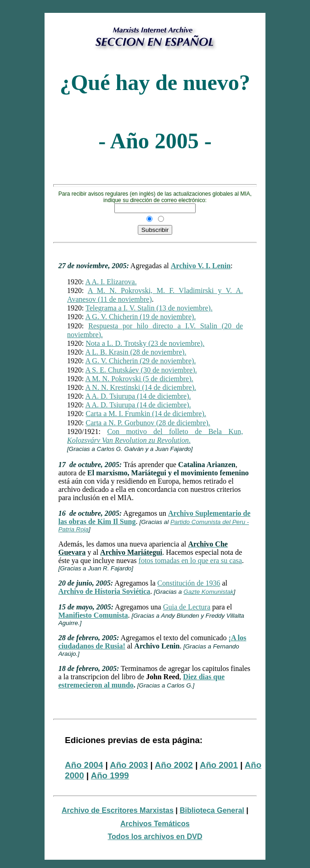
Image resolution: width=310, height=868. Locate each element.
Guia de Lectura (187, 607)
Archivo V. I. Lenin (201, 266)
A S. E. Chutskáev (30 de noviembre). (141, 370)
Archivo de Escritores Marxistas (118, 810)
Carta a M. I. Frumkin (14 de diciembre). (146, 414)
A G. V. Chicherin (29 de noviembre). (141, 361)
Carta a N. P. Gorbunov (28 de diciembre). (148, 423)
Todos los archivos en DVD (155, 837)
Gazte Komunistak (209, 592)
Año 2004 (84, 765)
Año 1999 (110, 775)
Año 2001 (219, 765)
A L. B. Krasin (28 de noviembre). (136, 352)
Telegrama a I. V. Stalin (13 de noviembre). (149, 308)
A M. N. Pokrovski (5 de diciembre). (139, 379)
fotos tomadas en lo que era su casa (190, 561)
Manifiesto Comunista (93, 615)
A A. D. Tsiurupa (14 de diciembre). (138, 396)
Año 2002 (174, 765)
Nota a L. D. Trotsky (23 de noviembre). (145, 343)
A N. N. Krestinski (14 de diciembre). (141, 387)
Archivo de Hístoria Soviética (104, 591)
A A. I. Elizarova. (111, 282)
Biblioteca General (212, 810)
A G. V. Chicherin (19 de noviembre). (141, 317)
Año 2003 (129, 765)
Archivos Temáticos (155, 824)
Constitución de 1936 (189, 583)
